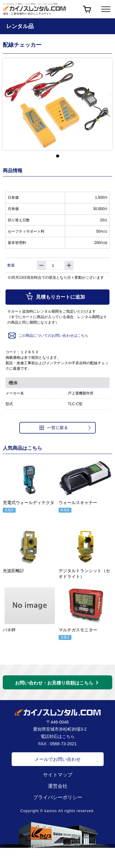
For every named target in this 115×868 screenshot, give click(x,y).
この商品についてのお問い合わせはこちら (48, 336)
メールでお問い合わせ (58, 759)
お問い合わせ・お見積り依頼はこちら (54, 683)
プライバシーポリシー (58, 797)
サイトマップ (58, 775)
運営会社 (58, 786)
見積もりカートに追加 (55, 296)
